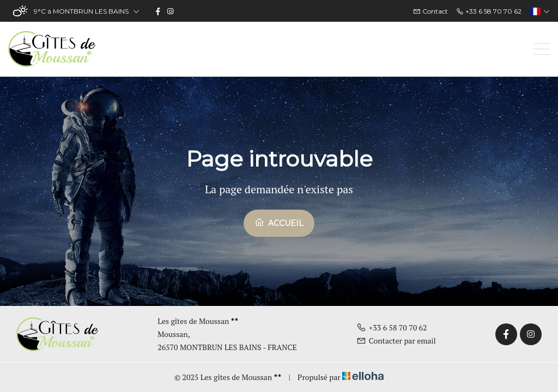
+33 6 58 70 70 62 (392, 327)
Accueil (279, 223)
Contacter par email (396, 341)
